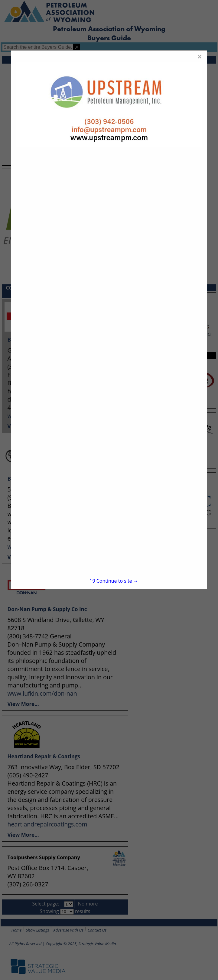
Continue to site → (114, 581)
